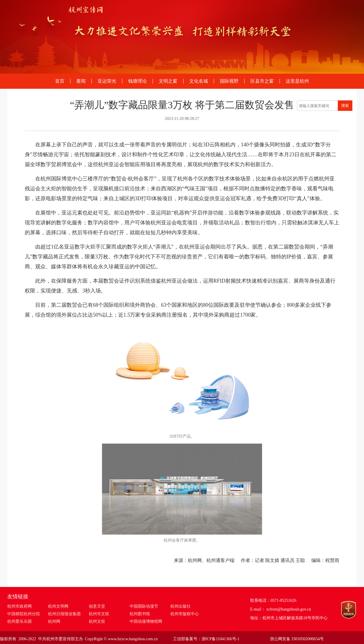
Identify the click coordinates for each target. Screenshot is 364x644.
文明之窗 (168, 81)
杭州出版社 (181, 606)
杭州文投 (97, 621)
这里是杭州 (297, 81)
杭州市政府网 (20, 606)
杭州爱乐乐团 (20, 621)
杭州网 (54, 621)
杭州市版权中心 (185, 614)
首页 (60, 81)
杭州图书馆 (140, 614)
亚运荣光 (107, 81)
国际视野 (229, 81)
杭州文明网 (58, 606)
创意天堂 (97, 606)
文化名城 (199, 81)
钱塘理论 (137, 81)
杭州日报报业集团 (64, 614)
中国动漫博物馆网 (146, 621)
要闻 (81, 81)
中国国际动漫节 (144, 606)
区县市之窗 (262, 81)
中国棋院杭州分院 (24, 614)
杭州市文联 (99, 614)
